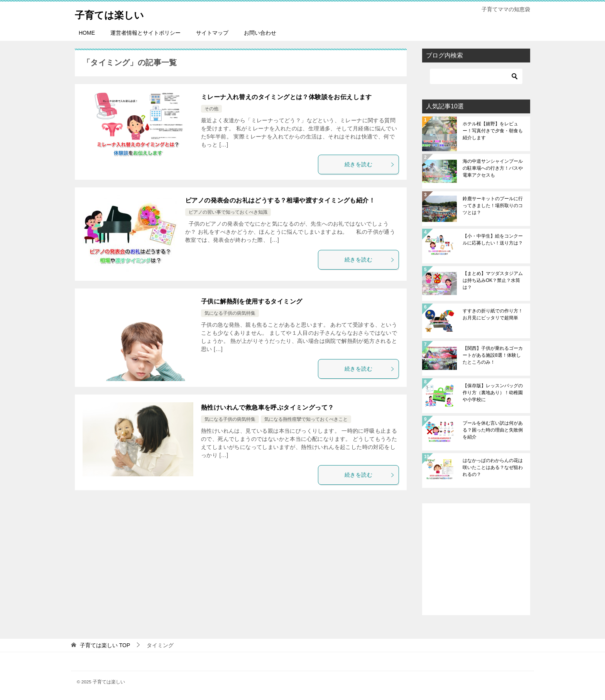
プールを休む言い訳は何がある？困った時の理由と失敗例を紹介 (493, 430)
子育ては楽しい (116, 13)
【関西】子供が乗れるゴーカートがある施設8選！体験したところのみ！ (493, 355)
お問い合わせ (260, 33)
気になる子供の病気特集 (230, 313)
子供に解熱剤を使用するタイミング (252, 301)
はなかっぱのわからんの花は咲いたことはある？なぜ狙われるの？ (493, 467)
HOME (87, 33)
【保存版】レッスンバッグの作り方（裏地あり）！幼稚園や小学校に (493, 393)
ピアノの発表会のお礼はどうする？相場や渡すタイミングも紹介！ (280, 200)
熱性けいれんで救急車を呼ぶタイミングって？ (267, 407)
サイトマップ (212, 33)
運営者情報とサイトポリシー (145, 33)
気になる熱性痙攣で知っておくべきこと (306, 419)
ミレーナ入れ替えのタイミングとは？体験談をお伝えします (286, 97)
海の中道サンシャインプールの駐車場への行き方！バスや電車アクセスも (493, 168)
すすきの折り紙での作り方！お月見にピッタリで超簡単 (493, 314)
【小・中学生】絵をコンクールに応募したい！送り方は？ (493, 240)
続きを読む (370, 164)
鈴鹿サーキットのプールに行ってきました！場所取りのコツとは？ (493, 206)
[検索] (476, 76)
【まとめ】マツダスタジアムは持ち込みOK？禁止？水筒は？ (493, 280)
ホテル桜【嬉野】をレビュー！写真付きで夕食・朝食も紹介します (493, 131)
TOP (105, 645)
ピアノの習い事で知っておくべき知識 (228, 212)
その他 (211, 109)
